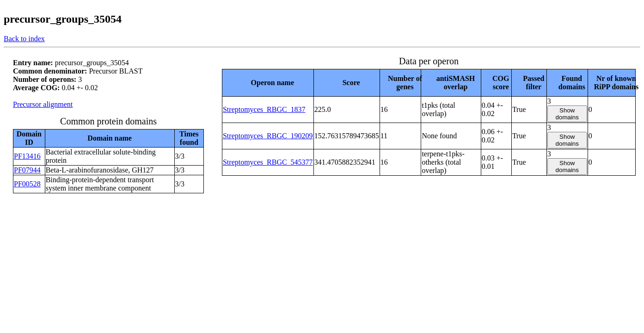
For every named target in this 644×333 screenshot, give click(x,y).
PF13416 (27, 156)
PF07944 (27, 170)
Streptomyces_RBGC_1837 (264, 109)
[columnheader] (268, 83)
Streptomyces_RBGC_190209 (268, 136)
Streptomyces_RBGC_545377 (268, 162)
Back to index (24, 39)
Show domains (567, 114)
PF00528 (27, 184)
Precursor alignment (43, 104)
